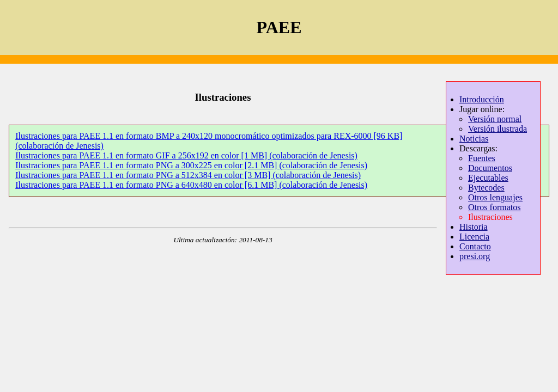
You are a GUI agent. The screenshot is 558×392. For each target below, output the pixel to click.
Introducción (482, 99)
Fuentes (482, 158)
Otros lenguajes (495, 197)
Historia (474, 227)
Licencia (474, 237)
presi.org (475, 256)
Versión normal (495, 119)
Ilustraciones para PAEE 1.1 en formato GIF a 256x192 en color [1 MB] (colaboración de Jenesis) (186, 155)
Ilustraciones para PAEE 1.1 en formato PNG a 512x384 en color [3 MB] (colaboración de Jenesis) (188, 175)
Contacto (475, 246)
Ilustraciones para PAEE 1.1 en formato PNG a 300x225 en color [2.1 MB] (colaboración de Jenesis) (191, 165)
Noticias (474, 139)
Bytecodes (486, 188)
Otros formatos (494, 207)
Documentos (490, 168)
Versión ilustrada (498, 129)
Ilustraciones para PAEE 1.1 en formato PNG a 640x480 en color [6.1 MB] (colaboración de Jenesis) (191, 185)
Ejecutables (488, 178)
